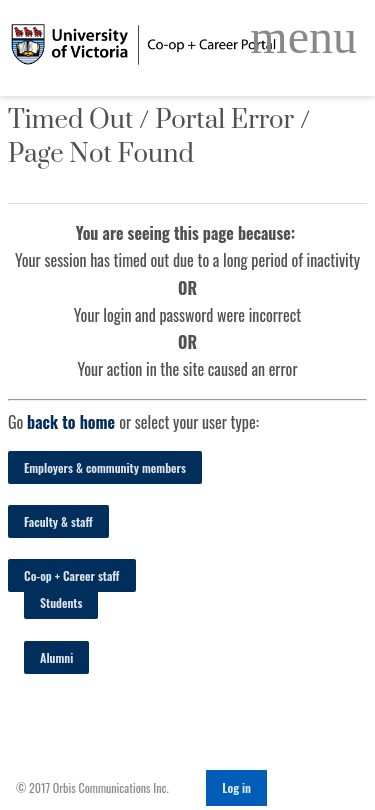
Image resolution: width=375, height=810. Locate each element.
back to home (71, 422)
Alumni (56, 657)
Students (61, 602)
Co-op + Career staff (72, 575)
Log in (236, 787)
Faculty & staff (58, 521)
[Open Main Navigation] (303, 37)
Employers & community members (105, 467)
